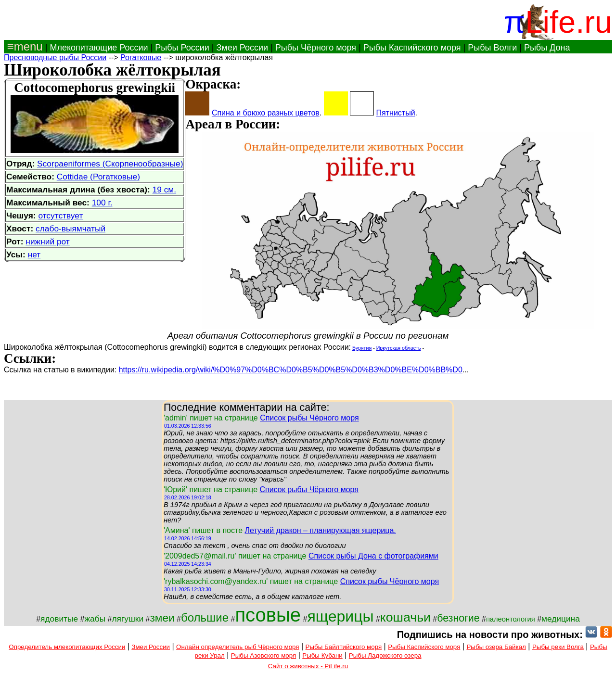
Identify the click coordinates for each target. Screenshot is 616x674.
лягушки (128, 619)
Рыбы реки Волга (558, 647)
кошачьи (405, 617)
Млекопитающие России (99, 48)
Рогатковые (141, 57)
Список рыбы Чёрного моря (309, 418)
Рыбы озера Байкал (496, 647)
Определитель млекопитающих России (67, 647)
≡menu (23, 46)
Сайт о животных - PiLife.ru (308, 666)
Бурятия (362, 348)
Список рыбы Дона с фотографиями (373, 556)
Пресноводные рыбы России (55, 57)
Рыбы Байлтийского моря (344, 647)
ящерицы (340, 616)
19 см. (164, 190)
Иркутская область (399, 348)
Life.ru (569, 22)
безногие (458, 618)
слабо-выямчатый (71, 229)
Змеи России (242, 48)
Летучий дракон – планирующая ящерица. (320, 530)
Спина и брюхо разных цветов (266, 113)
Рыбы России (182, 48)
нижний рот (47, 242)
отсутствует (60, 216)
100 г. (102, 203)
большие (205, 617)
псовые (268, 615)
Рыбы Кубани (322, 655)
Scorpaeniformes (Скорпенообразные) (110, 164)
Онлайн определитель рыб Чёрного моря (237, 647)
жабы (95, 619)
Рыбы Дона (547, 48)
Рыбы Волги (492, 48)
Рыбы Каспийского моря (412, 48)
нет (34, 254)
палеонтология (511, 619)
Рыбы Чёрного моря (316, 48)
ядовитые (59, 619)
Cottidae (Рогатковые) (98, 177)
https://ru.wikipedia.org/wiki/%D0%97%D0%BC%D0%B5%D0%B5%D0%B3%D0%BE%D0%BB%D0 (291, 370)
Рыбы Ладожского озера (385, 655)
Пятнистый (396, 113)
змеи (162, 618)
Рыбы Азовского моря (263, 655)
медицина (561, 619)
